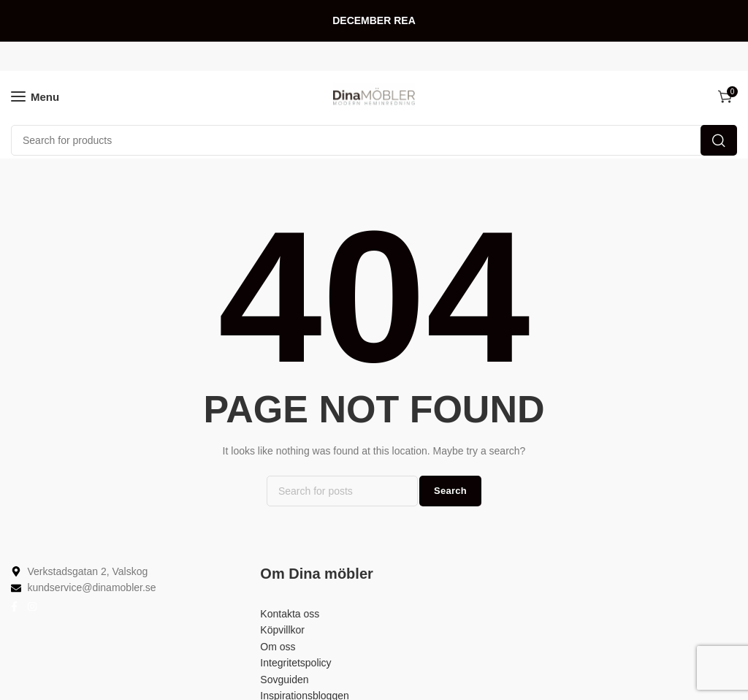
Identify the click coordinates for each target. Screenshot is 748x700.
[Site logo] (374, 96)
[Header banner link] (374, 21)
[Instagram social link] (32, 607)
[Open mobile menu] (35, 96)
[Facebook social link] (14, 607)
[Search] (374, 140)
